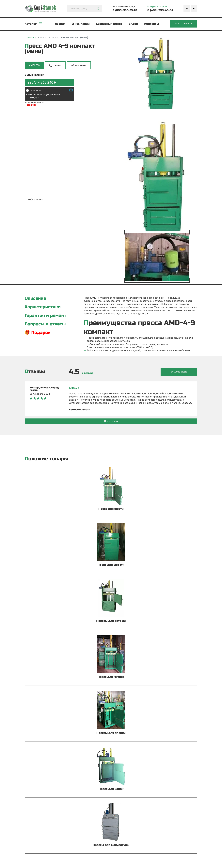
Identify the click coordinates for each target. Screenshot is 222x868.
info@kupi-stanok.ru (159, 7)
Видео (134, 24)
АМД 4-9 (74, 389)
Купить (34, 66)
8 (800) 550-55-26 (125, 10)
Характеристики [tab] (44, 308)
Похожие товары (47, 459)
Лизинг (56, 66)
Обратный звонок (183, 24)
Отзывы (35, 372)
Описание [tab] (36, 299)
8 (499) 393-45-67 (161, 10)
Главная (60, 24)
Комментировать (80, 410)
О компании (81, 24)
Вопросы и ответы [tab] (47, 326)
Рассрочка (80, 66)
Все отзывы (111, 421)
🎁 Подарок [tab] (38, 335)
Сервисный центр (110, 24)
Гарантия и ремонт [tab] (47, 317)
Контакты (152, 24)
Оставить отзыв (183, 372)
